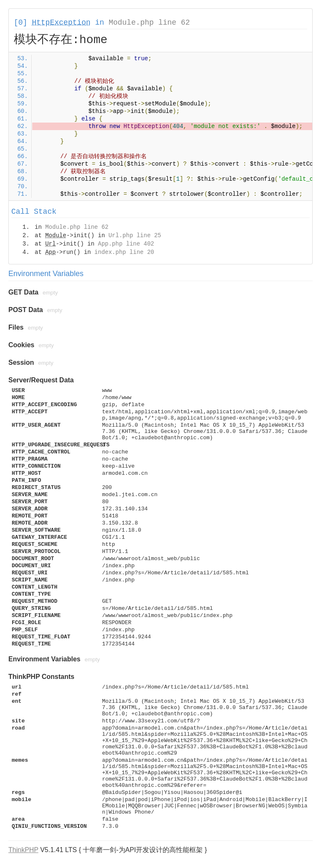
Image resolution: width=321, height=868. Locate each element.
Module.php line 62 (149, 23)
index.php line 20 (124, 252)
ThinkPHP (23, 850)
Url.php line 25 (135, 236)
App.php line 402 (126, 244)
